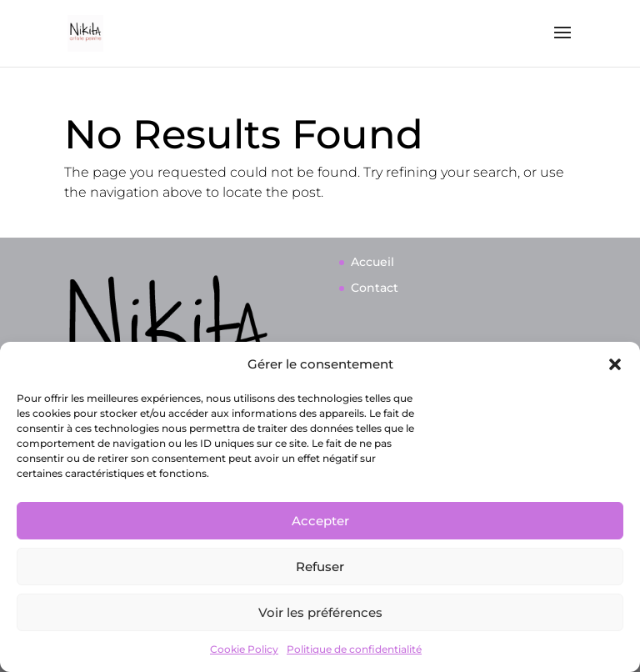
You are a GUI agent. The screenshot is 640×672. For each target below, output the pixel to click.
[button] (615, 364)
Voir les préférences (320, 612)
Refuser (320, 567)
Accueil (372, 262)
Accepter (320, 521)
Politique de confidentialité (354, 649)
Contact (375, 288)
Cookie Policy (244, 649)
